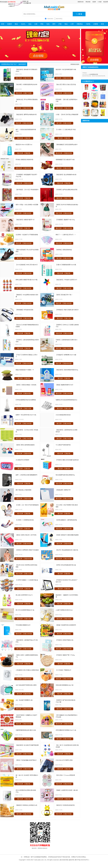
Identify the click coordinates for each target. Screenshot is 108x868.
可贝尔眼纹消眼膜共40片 (23, 625)
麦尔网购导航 (12, 2)
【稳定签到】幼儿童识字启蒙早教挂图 (27, 745)
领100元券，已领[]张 (64, 153)
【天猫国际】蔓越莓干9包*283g (65, 220)
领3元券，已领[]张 (24, 108)
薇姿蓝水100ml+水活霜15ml (24, 145)
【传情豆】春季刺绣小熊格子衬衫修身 (27, 550)
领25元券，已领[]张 (24, 799)
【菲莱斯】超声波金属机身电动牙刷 (67, 190)
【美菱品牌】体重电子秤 (63, 490)
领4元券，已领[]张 (64, 168)
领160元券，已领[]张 (64, 724)
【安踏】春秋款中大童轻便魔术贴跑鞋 (67, 535)
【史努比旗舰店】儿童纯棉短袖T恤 (66, 520)
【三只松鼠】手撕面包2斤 (63, 670)
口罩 (72, 24)
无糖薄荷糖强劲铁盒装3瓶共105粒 (26, 730)
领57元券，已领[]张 (64, 213)
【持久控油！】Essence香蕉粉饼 (65, 775)
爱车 (54, 24)
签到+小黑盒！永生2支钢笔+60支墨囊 (27, 205)
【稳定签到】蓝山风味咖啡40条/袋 (66, 175)
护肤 (60, 24)
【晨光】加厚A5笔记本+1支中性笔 (26, 535)
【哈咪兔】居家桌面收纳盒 (64, 250)
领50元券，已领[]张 (24, 168)
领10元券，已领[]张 (24, 93)
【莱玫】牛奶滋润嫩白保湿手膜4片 (26, 760)
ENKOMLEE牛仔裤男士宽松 (64, 760)
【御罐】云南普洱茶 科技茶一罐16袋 (67, 790)
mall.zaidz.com (39, 860)
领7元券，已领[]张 (64, 123)
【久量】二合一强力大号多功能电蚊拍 (27, 505)
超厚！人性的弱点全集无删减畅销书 (26, 475)
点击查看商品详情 (94, 74)
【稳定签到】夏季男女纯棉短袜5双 (26, 114)
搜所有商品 (59, 19)
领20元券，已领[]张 (24, 153)
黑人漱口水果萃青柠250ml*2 (24, 595)
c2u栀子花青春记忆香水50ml (64, 610)
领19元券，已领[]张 (24, 318)
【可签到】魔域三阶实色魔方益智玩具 (67, 460)
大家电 (88, 24)
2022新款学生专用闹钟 (22, 460)
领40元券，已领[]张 (24, 138)
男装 (42, 24)
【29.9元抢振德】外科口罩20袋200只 (27, 265)
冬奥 (102, 24)
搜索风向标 (81, 2)
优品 (30, 24)
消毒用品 (80, 24)
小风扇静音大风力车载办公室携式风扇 (27, 670)
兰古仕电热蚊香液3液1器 (63, 415)
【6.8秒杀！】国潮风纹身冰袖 (25, 520)
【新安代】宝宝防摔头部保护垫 (65, 805)
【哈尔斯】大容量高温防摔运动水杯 (26, 84)
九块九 (23, 24)
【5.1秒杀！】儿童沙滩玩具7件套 (66, 129)
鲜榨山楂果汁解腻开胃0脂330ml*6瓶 (27, 280)
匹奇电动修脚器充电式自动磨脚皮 (26, 400)
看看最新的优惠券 (75, 64)
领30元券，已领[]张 (24, 183)
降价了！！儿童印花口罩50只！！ (66, 235)
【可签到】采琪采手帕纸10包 (64, 640)
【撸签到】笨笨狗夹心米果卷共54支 (26, 805)
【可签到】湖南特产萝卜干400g (65, 655)
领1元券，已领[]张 (64, 258)
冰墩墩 (96, 24)
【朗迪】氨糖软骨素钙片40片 (64, 385)
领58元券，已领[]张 (64, 333)
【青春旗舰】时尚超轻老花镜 (24, 310)
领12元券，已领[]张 (24, 664)
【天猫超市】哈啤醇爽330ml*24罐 (66, 355)
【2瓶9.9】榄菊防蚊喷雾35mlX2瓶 (66, 265)
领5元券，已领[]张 (64, 78)
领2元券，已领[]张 (24, 123)
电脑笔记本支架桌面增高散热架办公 (67, 400)
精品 (16, 24)
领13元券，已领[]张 (64, 93)
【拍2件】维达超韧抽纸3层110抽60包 (67, 550)
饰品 (66, 24)
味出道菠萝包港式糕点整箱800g (65, 475)
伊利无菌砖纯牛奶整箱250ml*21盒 (66, 730)
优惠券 (94, 2)
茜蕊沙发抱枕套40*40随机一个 (25, 370)
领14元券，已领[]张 (64, 484)
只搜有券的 (50, 19)
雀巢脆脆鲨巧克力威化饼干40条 (65, 160)
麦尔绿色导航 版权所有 (67, 860)
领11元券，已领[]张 (24, 78)
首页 (3, 24)
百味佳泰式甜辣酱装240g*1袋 (65, 685)
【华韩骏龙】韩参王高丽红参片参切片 (67, 310)
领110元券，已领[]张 (24, 574)
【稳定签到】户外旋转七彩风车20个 (67, 280)
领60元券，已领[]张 (64, 769)
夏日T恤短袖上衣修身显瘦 (23, 490)
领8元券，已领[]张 (24, 529)
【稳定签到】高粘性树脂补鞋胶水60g (67, 370)
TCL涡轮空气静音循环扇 (63, 445)
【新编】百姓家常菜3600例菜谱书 (66, 625)
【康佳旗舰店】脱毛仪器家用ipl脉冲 (67, 145)
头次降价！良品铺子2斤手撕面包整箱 (27, 235)
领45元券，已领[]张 (64, 228)
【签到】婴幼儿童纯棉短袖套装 (25, 445)
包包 (48, 24)
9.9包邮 (100, 2)
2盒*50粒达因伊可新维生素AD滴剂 (26, 685)
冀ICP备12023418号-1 (82, 860)
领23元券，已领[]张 (24, 348)
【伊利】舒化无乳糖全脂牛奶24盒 (66, 565)
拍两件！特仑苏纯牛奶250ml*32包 (26, 415)
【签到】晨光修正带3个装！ (64, 295)
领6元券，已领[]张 (24, 228)
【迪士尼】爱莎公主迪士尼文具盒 (66, 84)
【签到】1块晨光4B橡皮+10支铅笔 (26, 385)
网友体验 (88, 2)
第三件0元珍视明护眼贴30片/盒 (25, 610)
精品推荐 (106, 2)
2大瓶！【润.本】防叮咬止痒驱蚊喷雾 (67, 114)
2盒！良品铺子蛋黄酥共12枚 (24, 700)
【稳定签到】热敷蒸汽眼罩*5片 (25, 220)
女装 (36, 24)
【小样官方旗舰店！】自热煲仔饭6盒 (27, 580)
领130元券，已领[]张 (64, 108)
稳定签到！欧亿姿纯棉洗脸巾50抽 (66, 69)
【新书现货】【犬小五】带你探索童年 (27, 190)
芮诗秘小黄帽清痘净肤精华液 (24, 160)
